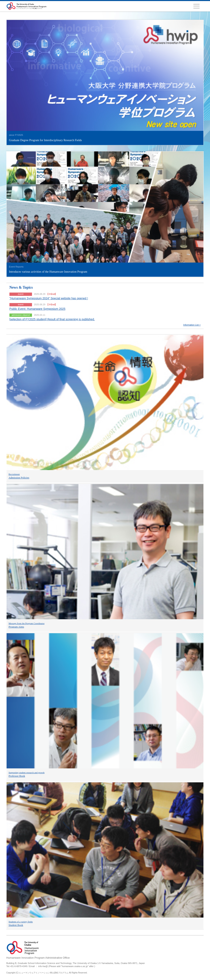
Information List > (192, 325)
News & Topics (21, 287)
